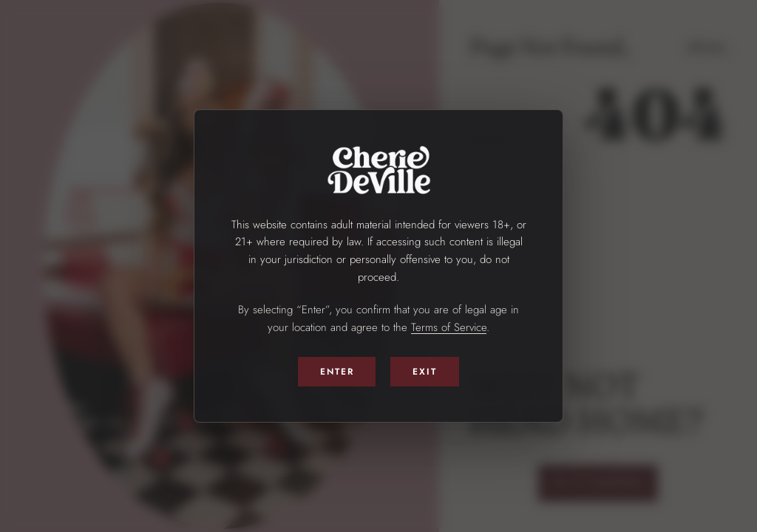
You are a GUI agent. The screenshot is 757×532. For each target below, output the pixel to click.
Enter (337, 372)
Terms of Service (449, 327)
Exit (425, 372)
